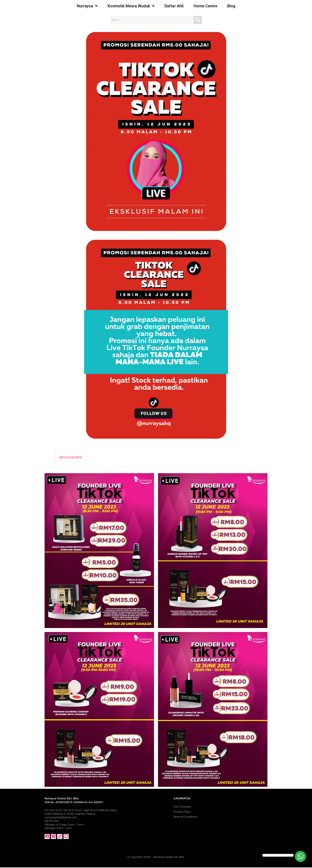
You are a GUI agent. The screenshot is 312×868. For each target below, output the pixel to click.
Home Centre (205, 6)
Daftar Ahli (174, 6)
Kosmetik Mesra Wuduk (131, 6)
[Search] (198, 20)
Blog (231, 6)
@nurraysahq (71, 457)
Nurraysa (87, 6)
